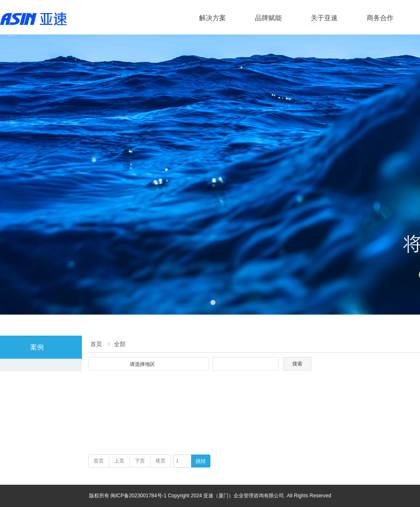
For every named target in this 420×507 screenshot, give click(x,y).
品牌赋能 (268, 18)
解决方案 (213, 18)
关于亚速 (324, 18)
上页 (119, 461)
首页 (96, 344)
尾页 (160, 461)
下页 (140, 461)
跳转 (201, 461)
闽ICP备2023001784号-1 (139, 496)
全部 (120, 344)
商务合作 (380, 18)
